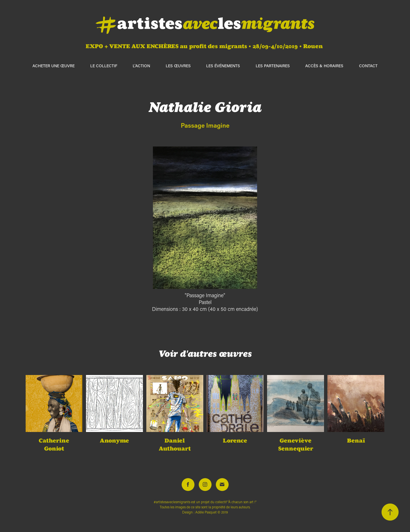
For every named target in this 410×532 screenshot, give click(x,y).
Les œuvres (178, 66)
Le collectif (104, 66)
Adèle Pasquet (206, 512)
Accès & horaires (324, 66)
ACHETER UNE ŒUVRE (54, 66)
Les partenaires (273, 66)
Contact (368, 66)
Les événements (223, 66)
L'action (141, 66)
